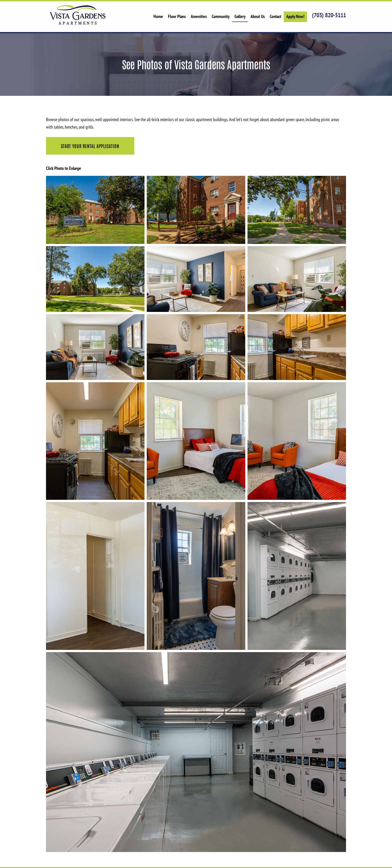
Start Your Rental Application (90, 146)
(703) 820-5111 (329, 15)
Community (221, 16)
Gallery (240, 16)
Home (158, 16)
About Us (258, 16)
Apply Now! (295, 16)
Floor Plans (177, 16)
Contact (275, 16)
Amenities (199, 16)
